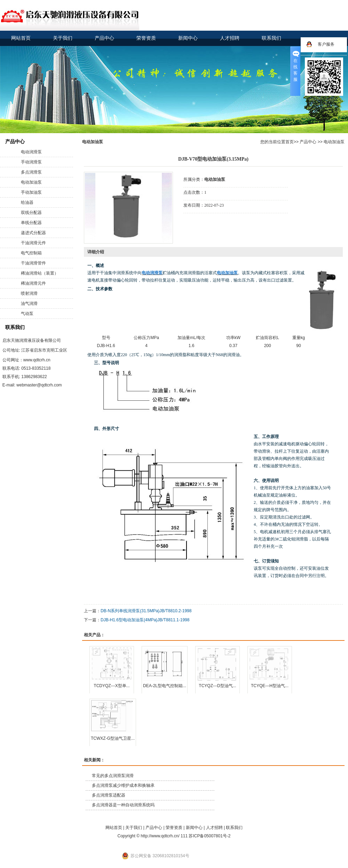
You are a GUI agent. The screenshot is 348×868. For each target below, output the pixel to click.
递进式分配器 (33, 233)
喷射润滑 (29, 293)
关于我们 (63, 38)
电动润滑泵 (31, 152)
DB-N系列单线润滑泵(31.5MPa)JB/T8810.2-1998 (146, 611)
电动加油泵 (31, 182)
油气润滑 (29, 304)
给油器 (27, 202)
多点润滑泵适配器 (109, 795)
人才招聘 (230, 38)
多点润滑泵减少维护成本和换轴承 (123, 785)
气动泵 (27, 314)
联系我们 (271, 38)
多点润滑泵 (31, 172)
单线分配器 (31, 223)
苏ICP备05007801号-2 (209, 836)
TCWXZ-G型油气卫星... (113, 738)
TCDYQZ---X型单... (112, 686)
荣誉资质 (146, 38)
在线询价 (203, 223)
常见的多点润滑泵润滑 (113, 776)
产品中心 (104, 38)
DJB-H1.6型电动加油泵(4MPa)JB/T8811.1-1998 (145, 620)
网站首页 (21, 38)
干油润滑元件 (33, 243)
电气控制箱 (31, 253)
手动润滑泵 (31, 162)
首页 (290, 142)
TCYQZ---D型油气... (217, 686)
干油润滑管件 (33, 263)
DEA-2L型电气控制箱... (165, 686)
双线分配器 (31, 213)
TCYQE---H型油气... (270, 686)
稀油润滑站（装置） (40, 273)
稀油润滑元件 (33, 283)
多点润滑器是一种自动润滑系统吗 (123, 805)
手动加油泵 (31, 192)
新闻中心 (188, 38)
